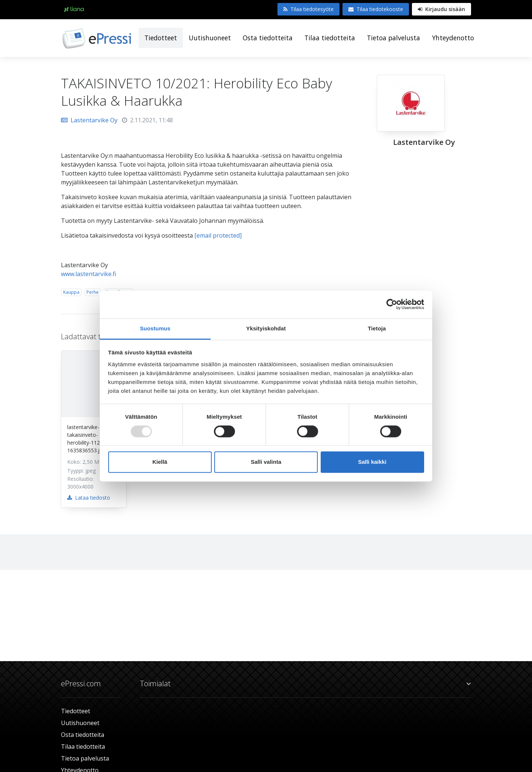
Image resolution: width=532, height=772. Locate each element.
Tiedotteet (161, 38)
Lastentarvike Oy (89, 120)
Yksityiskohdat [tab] (266, 328)
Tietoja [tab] (377, 328)
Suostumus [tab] (155, 328)
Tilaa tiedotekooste (376, 9)
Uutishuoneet (210, 38)
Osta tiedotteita (268, 38)
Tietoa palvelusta (393, 38)
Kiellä (160, 462)
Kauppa (71, 292)
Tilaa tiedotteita (330, 38)
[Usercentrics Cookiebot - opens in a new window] (392, 304)
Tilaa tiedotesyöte (308, 9)
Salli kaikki (372, 462)
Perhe (93, 292)
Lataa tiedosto (89, 498)
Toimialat (306, 684)
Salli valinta (266, 462)
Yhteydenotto (453, 38)
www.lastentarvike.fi (88, 274)
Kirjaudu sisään (441, 9)
